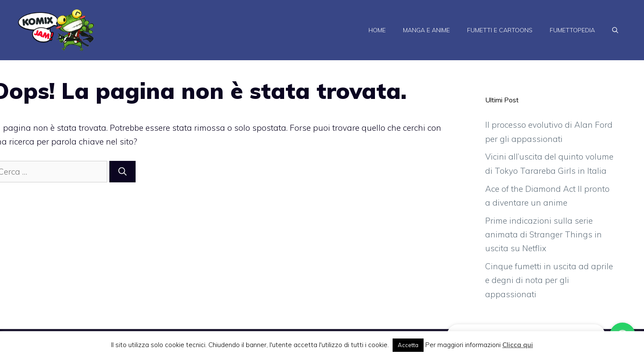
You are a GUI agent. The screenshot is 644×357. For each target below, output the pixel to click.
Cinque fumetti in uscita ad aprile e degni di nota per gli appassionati (549, 280)
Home (377, 30)
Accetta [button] (408, 345)
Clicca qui (518, 345)
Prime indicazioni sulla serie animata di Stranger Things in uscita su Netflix (543, 235)
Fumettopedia (572, 30)
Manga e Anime (426, 30)
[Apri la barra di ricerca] (615, 30)
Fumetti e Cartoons (500, 30)
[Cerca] (122, 172)
